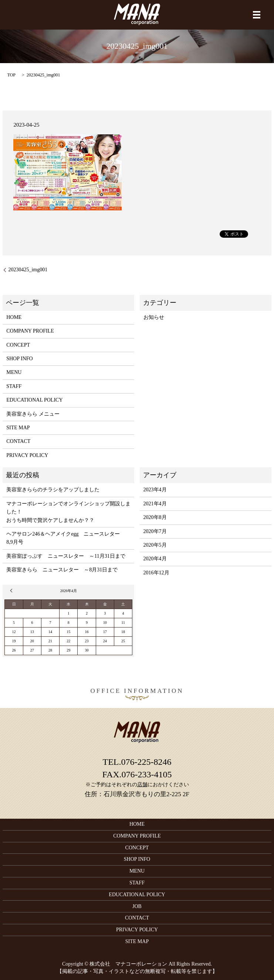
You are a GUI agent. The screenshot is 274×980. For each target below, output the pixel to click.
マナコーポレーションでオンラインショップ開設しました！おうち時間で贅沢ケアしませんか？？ (68, 512)
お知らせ (154, 317)
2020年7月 (155, 531)
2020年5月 (155, 545)
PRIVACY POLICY (27, 455)
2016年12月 (156, 573)
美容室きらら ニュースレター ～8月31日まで (62, 570)
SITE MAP (18, 428)
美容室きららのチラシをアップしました (53, 490)
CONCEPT (18, 345)
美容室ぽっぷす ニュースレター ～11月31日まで (66, 556)
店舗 (142, 785)
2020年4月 (155, 559)
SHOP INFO (19, 359)
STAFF (14, 386)
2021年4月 (155, 504)
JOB (137, 906)
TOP (11, 75)
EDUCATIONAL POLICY (34, 400)
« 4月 (12, 591)
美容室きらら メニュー (33, 414)
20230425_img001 (28, 270)
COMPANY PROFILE (30, 331)
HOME (14, 317)
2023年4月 (155, 490)
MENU (14, 372)
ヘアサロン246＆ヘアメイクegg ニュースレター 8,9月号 (66, 538)
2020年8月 (155, 517)
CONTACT (18, 441)
